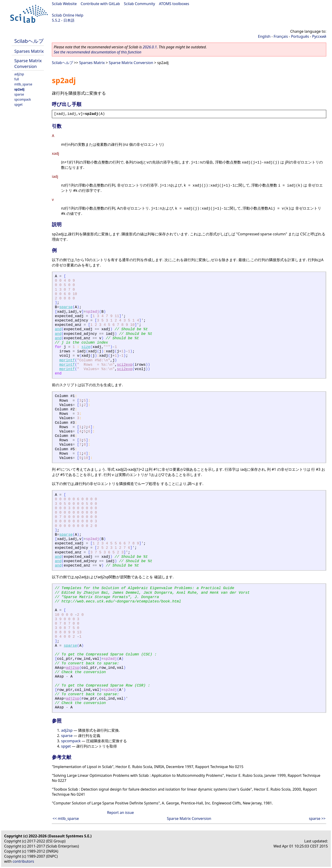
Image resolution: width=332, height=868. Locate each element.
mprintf (67, 360)
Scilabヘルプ (29, 41)
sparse (19, 94)
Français (281, 36)
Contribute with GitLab (100, 4)
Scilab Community (139, 4)
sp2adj (19, 89)
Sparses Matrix (29, 51)
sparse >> (317, 818)
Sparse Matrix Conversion (28, 63)
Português (300, 36)
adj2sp (19, 74)
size (86, 347)
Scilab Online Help (68, 15)
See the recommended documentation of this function (98, 52)
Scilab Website (64, 4)
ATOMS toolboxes (174, 4)
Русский (319, 36)
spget (18, 104)
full (17, 79)
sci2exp (125, 365)
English (264, 36)
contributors (23, 861)
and (58, 329)
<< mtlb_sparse (66, 818)
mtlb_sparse (23, 84)
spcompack (23, 99)
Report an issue (120, 812)
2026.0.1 (150, 47)
